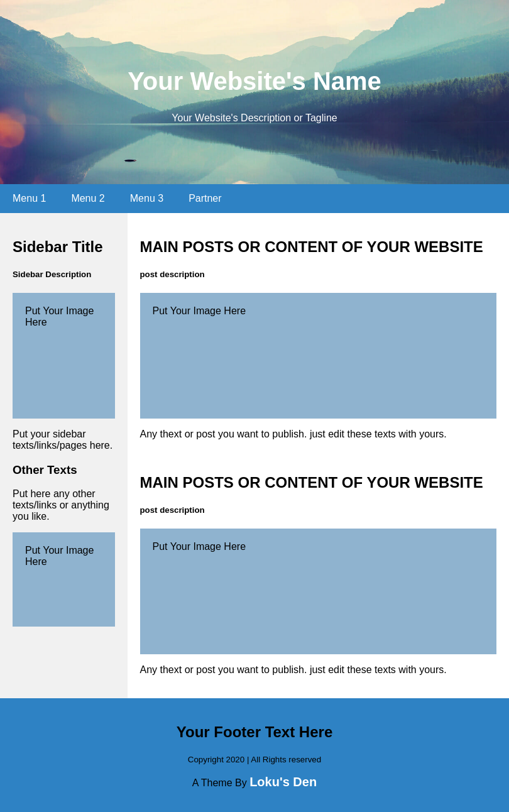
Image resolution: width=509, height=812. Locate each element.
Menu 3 (147, 198)
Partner (205, 198)
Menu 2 (88, 198)
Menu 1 (29, 198)
